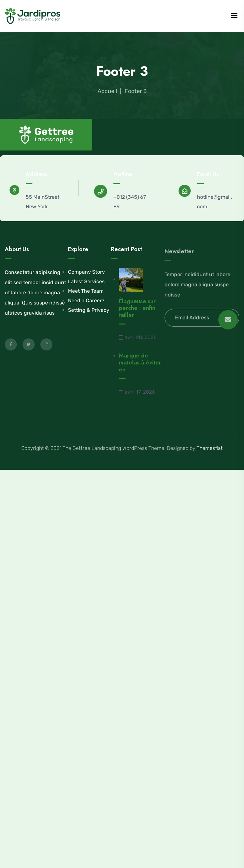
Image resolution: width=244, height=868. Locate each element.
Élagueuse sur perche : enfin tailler (137, 313)
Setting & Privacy (89, 311)
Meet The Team (86, 292)
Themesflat (210, 448)
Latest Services (86, 282)
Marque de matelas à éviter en (140, 367)
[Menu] (234, 16)
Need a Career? (86, 301)
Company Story (86, 273)
